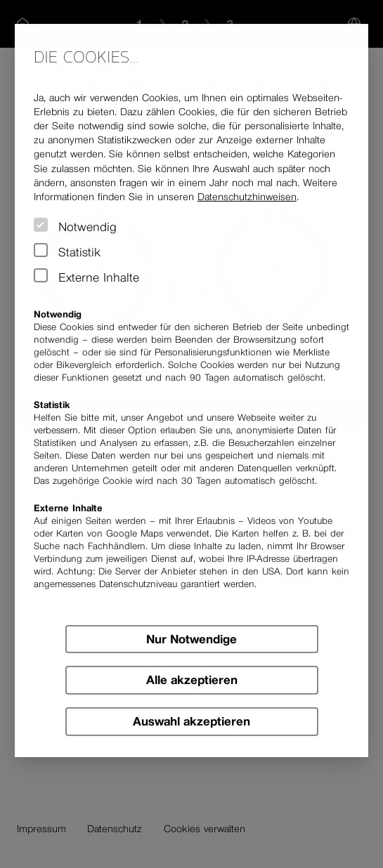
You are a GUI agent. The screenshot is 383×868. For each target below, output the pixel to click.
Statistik (79, 252)
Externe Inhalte (99, 277)
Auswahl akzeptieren (191, 721)
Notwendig (87, 227)
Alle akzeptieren (192, 680)
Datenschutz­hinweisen (247, 197)
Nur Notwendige (191, 639)
